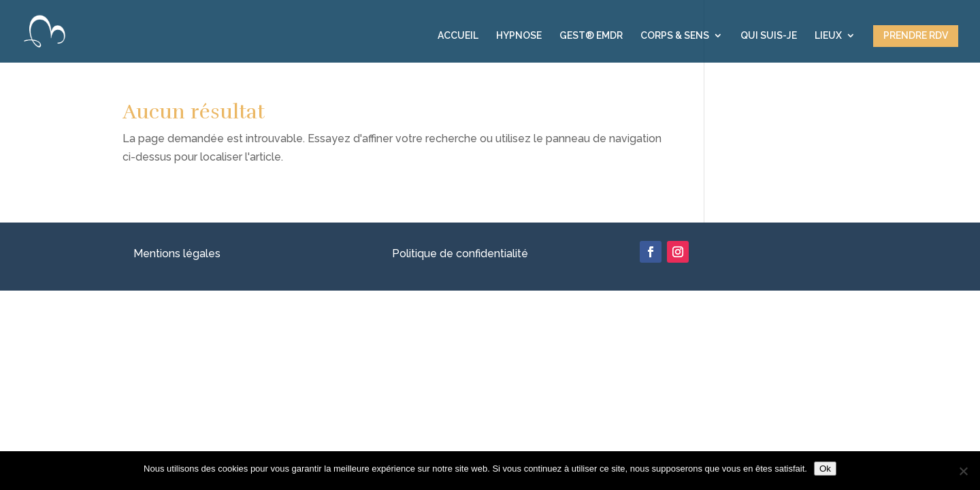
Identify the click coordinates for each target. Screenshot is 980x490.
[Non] (963, 471)
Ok (825, 469)
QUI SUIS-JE (769, 36)
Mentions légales (177, 254)
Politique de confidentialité (460, 254)
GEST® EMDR (591, 36)
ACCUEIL (458, 36)
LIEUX (828, 36)
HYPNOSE (519, 36)
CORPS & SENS (675, 36)
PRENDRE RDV (916, 35)
